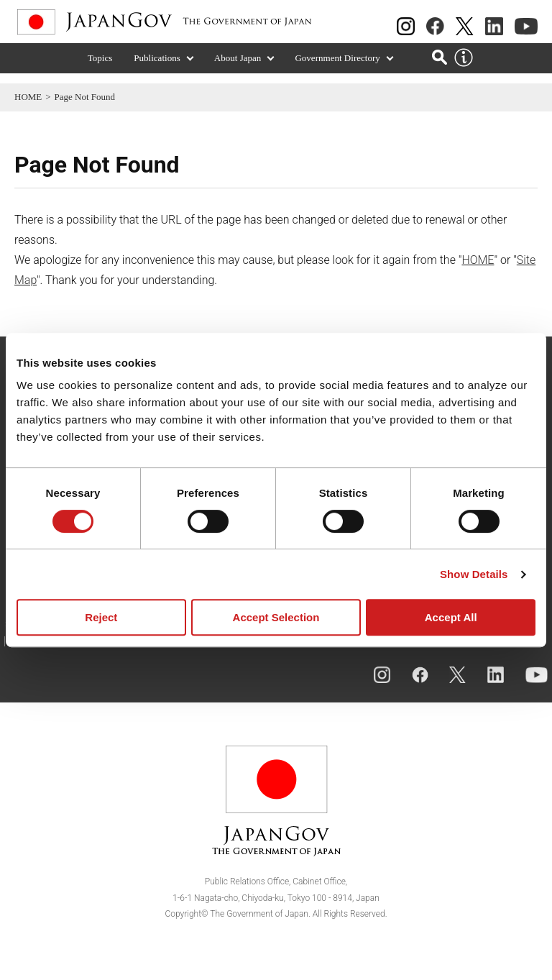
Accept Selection (276, 617)
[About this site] (464, 69)
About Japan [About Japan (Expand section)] (238, 69)
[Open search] (440, 67)
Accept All (451, 617)
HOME (28, 97)
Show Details (474, 574)
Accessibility (56, 652)
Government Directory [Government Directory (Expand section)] (337, 69)
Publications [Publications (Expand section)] (157, 69)
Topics (100, 69)
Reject (101, 617)
